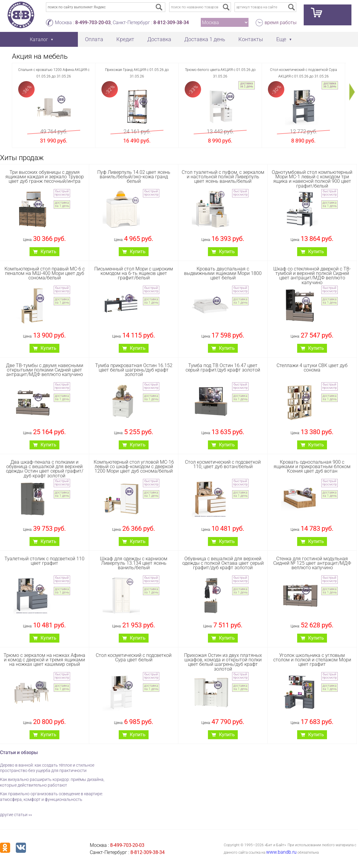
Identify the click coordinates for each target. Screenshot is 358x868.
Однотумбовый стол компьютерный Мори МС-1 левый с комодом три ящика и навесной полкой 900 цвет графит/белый (312, 179)
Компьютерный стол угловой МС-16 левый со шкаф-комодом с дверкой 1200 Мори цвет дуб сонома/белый (134, 467)
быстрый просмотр (62, 193)
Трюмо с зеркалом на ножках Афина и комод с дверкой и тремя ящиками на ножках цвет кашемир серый (44, 660)
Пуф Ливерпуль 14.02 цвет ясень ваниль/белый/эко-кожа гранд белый (134, 177)
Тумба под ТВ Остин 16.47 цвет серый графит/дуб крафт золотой (223, 368)
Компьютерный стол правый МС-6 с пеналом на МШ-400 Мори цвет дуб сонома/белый (45, 273)
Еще (281, 39)
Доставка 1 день (205, 39)
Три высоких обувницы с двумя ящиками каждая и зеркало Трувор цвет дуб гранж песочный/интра (45, 177)
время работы (281, 23)
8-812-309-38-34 (171, 23)
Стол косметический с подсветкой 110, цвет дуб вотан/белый (223, 464)
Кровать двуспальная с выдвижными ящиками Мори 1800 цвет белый (223, 273)
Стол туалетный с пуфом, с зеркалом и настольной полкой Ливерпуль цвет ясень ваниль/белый (223, 177)
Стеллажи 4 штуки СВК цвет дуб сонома (312, 368)
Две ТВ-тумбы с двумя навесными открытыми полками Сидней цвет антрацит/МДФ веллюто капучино (45, 370)
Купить (48, 252)
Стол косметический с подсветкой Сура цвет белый (134, 657)
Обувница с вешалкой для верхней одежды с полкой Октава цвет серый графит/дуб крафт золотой (223, 563)
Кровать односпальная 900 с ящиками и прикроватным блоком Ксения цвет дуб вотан (312, 467)
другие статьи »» (16, 815)
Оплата (94, 39)
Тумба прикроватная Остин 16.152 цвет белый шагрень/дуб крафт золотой (134, 370)
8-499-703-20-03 (93, 23)
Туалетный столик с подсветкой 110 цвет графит (44, 561)
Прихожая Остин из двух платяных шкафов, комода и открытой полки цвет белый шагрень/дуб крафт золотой (223, 662)
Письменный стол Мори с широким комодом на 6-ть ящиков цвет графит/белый (134, 273)
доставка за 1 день (247, 85)
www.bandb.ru (281, 852)
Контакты (251, 39)
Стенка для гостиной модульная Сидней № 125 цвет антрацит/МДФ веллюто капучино (312, 563)
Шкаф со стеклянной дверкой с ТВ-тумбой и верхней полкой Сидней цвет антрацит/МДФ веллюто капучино (312, 276)
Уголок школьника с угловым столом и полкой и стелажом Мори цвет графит (312, 660)
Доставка (159, 39)
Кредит (125, 39)
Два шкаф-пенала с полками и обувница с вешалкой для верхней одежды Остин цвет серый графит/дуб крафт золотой (45, 469)
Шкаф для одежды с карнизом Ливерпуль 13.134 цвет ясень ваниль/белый (134, 563)
